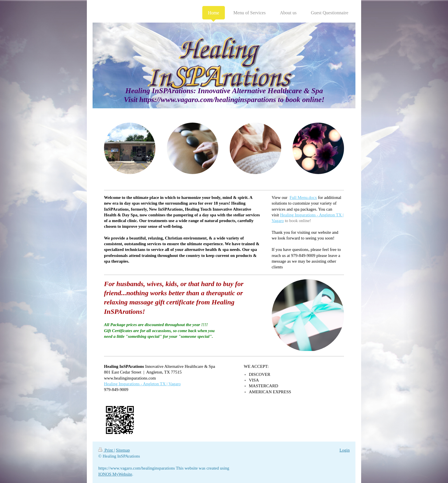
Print (106, 450)
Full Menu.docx (303, 197)
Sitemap (123, 450)
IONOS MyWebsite (115, 474)
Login (345, 450)
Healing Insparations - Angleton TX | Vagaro (142, 384)
